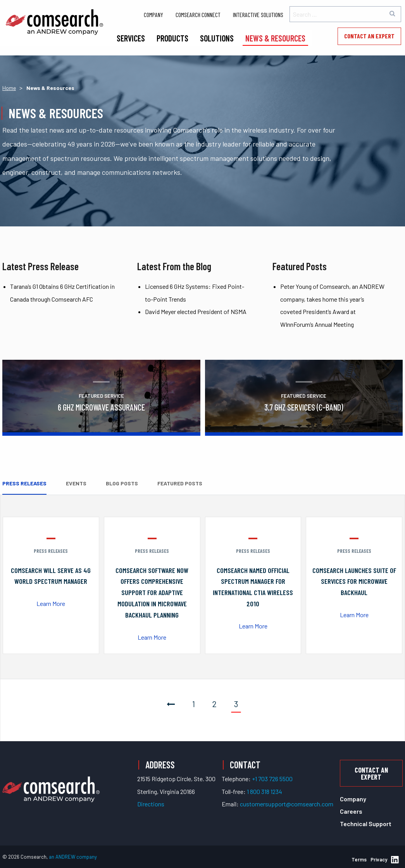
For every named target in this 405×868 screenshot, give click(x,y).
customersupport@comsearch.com (287, 804)
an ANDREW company (73, 857)
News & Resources (275, 38)
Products (172, 38)
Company (153, 15)
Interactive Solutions (258, 15)
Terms (359, 859)
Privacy (379, 859)
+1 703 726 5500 (272, 779)
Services (131, 38)
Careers (351, 811)
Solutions (217, 38)
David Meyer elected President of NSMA (196, 311)
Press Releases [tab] (24, 483)
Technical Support (366, 824)
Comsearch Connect (198, 15)
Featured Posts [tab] (180, 483)
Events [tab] (76, 483)
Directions (151, 804)
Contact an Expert (369, 36)
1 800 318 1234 (265, 791)
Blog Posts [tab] (122, 483)
